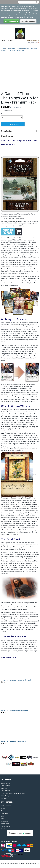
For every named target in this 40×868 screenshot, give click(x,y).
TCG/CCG (4, 808)
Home (3, 48)
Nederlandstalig (6, 806)
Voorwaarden (6, 791)
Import (3, 829)
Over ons (4, 788)
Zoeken (37, 2)
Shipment (4, 798)
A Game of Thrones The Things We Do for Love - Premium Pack (19, 49)
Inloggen (4, 40)
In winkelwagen (14, 124)
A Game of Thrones (16, 48)
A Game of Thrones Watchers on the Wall (16, 680)
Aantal (3, 114)
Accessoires (5, 824)
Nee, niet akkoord (28, 21)
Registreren (12, 40)
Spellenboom (5, 783)
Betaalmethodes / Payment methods (13, 793)
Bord (3, 811)
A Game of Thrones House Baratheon (14, 711)
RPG (2, 819)
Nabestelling (5, 796)
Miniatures (5, 821)
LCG (7, 48)
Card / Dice (5, 813)
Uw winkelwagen (33, 40)
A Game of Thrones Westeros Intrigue (15, 741)
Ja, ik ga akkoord (11, 21)
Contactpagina (6, 786)
